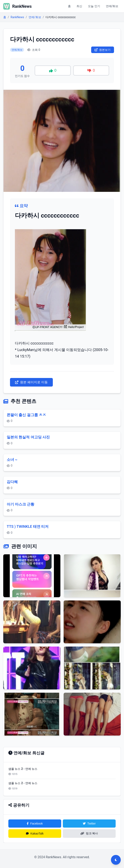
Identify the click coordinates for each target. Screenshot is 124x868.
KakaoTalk (35, 834)
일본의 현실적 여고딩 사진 (28, 437)
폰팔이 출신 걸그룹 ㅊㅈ (26, 415)
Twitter (89, 824)
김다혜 (12, 482)
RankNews (17, 17)
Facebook (35, 824)
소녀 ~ (12, 460)
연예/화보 (112, 6)
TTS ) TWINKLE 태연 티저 (28, 526)
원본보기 (103, 50)
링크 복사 (89, 833)
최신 (79, 6)
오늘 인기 (94, 6)
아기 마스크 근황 (20, 504)
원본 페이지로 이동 (31, 382)
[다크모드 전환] (116, 860)
